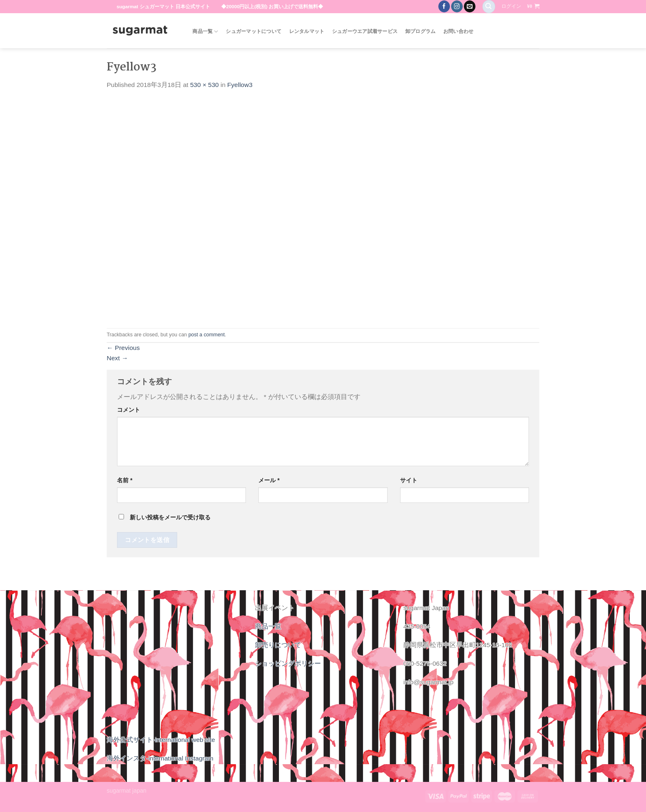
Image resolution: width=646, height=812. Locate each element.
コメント (129, 410)
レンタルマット (307, 31)
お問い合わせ (459, 31)
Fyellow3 (240, 85)
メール (269, 480)
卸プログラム (421, 31)
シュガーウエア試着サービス (365, 31)
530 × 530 (204, 85)
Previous (123, 348)
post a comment (206, 335)
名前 (125, 480)
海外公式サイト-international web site (161, 740)
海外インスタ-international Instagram (160, 758)
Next (117, 358)
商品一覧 (205, 32)
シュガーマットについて (254, 31)
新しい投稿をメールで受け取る (170, 517)
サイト (409, 480)
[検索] (489, 7)
